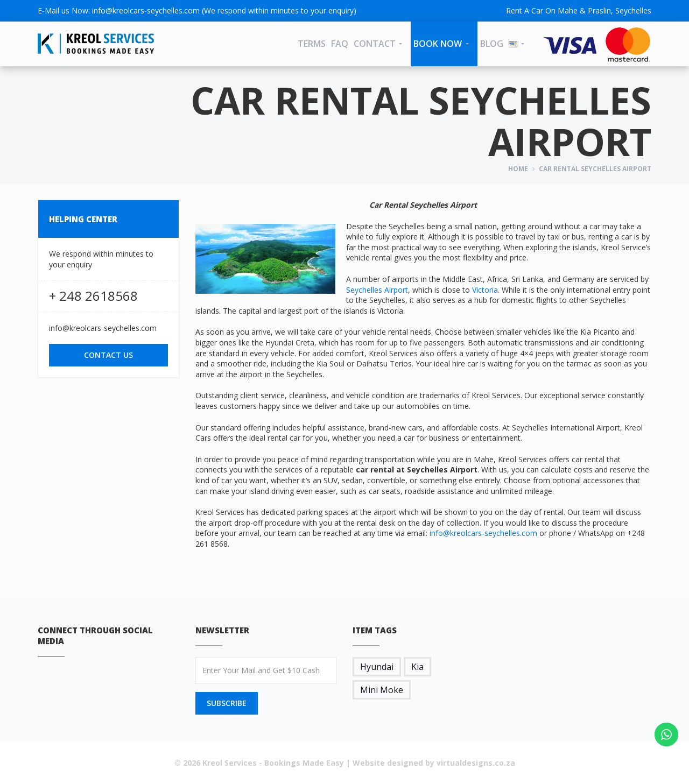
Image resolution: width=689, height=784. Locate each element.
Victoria (485, 290)
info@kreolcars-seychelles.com (146, 10)
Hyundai (377, 667)
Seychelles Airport (377, 290)
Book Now (438, 44)
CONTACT (375, 44)
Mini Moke (382, 690)
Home (518, 169)
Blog (492, 44)
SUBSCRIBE (227, 703)
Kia (417, 667)
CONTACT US (108, 355)
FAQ (340, 44)
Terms (312, 44)
